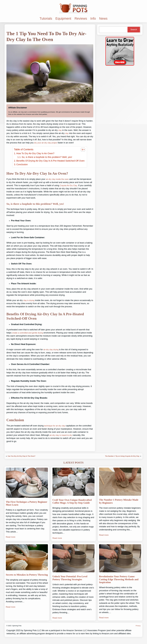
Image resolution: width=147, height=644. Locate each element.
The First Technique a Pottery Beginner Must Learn (23, 504)
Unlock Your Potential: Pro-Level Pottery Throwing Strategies (72, 582)
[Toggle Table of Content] (82, 150)
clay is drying (29, 300)
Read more (11, 538)
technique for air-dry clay (55, 426)
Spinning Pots (17, 630)
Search (134, 30)
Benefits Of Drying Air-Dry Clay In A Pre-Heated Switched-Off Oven (50, 161)
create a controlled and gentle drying (29, 333)
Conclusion (22, 164)
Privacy (138, 630)
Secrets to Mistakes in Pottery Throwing (23, 580)
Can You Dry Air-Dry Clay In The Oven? (22, 456)
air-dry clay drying (52, 350)
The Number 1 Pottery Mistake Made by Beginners (117, 502)
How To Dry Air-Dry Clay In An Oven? (35, 153)
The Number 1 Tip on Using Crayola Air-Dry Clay (122, 456)
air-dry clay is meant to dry (62, 435)
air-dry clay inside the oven (58, 179)
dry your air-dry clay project (47, 143)
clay (60, 130)
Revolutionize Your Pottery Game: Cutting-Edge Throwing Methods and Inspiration (119, 584)
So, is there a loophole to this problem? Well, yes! (47, 157)
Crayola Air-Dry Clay (69, 185)
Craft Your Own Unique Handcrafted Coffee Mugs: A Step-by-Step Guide (73, 503)
